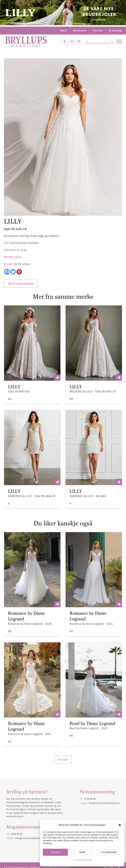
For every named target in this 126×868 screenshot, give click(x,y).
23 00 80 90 (90, 799)
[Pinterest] (19, 272)
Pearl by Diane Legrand (92, 723)
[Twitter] (13, 272)
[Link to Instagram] (72, 42)
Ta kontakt (115, 31)
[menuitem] (63, 31)
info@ (18, 838)
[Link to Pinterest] (79, 42)
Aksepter (55, 852)
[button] (120, 825)
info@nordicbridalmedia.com (104, 803)
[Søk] (99, 41)
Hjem (63, 31)
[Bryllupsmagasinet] (26, 42)
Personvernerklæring (82, 860)
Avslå (82, 852)
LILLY (14, 387)
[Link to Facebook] (65, 42)
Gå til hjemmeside (21, 284)
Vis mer (63, 760)
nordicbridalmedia (32, 838)
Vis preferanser (109, 852)
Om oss (98, 31)
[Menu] (118, 42)
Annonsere (80, 31)
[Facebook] (7, 272)
